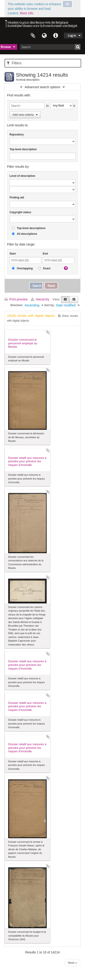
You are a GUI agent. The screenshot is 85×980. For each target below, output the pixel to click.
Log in (72, 35)
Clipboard (33, 36)
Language (44, 36)
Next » (73, 963)
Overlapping (22, 269)
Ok (67, 4)
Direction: (17, 305)
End (45, 254)
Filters (14, 63)
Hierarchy (41, 299)
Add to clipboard (48, 332)
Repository (17, 135)
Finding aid (17, 197)
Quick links (56, 36)
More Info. (27, 13)
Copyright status (20, 212)
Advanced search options (42, 87)
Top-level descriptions (29, 228)
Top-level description (23, 149)
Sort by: (49, 305)
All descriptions (24, 234)
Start (13, 254)
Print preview (16, 299)
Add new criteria (25, 115)
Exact (44, 269)
